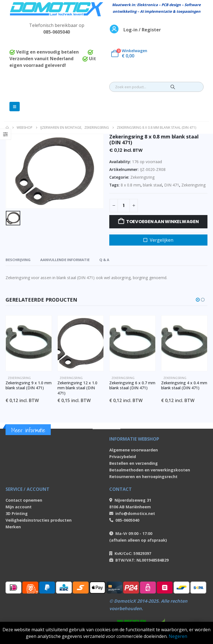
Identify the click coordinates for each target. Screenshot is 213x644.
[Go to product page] (29, 343)
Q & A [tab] (104, 260)
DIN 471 (172, 185)
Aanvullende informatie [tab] (65, 260)
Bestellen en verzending (134, 463)
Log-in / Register (142, 30)
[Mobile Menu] (15, 107)
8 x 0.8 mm (131, 185)
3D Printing (17, 513)
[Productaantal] (124, 206)
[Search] (173, 87)
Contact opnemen (24, 500)
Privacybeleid (123, 457)
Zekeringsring (142, 177)
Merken (13, 527)
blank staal (152, 185)
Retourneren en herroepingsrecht (143, 477)
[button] (198, 300)
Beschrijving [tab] (18, 260)
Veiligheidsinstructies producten (39, 520)
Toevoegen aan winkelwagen (163, 222)
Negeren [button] (178, 636)
